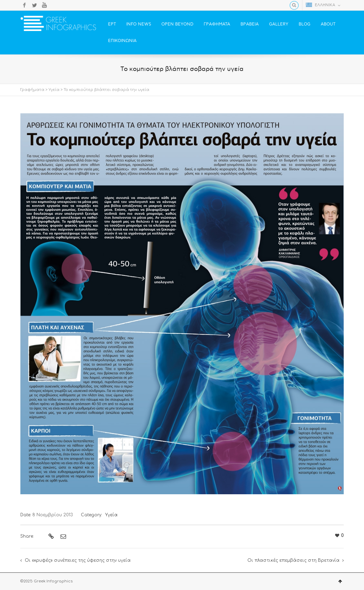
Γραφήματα (32, 90)
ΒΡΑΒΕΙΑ (250, 24)
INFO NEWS (139, 24)
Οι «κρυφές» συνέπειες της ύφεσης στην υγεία (78, 560)
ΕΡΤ (112, 24)
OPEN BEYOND (177, 24)
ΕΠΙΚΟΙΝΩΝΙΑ (122, 41)
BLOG (304, 24)
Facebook (24, 5)
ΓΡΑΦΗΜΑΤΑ (217, 24)
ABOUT (328, 24)
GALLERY (279, 24)
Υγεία (54, 90)
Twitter (34, 5)
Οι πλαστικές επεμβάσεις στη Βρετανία (293, 560)
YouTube (44, 5)
